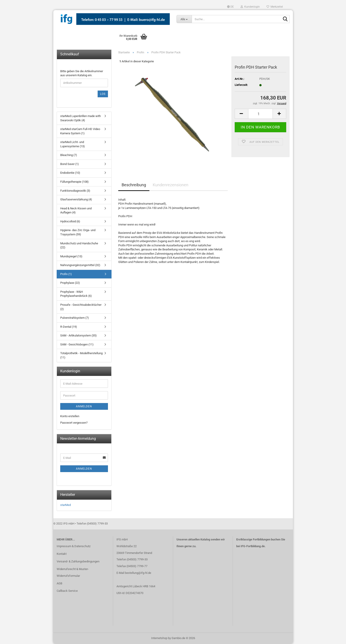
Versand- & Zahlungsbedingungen (78, 561)
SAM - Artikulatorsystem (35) (78, 335)
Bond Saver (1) (70, 164)
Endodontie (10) (70, 173)
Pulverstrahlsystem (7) (75, 318)
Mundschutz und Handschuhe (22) (79, 245)
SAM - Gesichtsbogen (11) (77, 344)
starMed (66, 505)
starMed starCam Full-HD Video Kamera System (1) (80, 131)
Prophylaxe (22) (70, 283)
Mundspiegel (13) (71, 256)
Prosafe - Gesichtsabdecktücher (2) (81, 307)
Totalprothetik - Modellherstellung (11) (81, 355)
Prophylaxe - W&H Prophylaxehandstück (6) (76, 294)
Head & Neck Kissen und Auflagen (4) (76, 210)
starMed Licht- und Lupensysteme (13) (73, 144)
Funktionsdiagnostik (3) (75, 191)
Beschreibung (134, 185)
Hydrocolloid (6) (70, 221)
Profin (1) (66, 274)
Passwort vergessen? (74, 423)
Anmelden (84, 406)
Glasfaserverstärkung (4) (76, 199)
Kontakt (62, 554)
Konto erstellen (70, 416)
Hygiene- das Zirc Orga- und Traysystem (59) (78, 232)
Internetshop (159, 638)
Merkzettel (275, 7)
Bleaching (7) (69, 155)
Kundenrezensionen (171, 185)
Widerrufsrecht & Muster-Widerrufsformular (73, 572)
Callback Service (67, 591)
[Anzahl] (260, 114)
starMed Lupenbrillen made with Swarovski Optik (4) (81, 118)
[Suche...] (184, 19)
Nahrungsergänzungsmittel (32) (80, 265)
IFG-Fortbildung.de (253, 546)
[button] (230, 7)
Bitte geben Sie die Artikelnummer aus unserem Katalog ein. (82, 73)
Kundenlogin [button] (250, 7)
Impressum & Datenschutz (74, 546)
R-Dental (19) (69, 327)
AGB (59, 583)
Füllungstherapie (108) (74, 182)
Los (103, 94)
